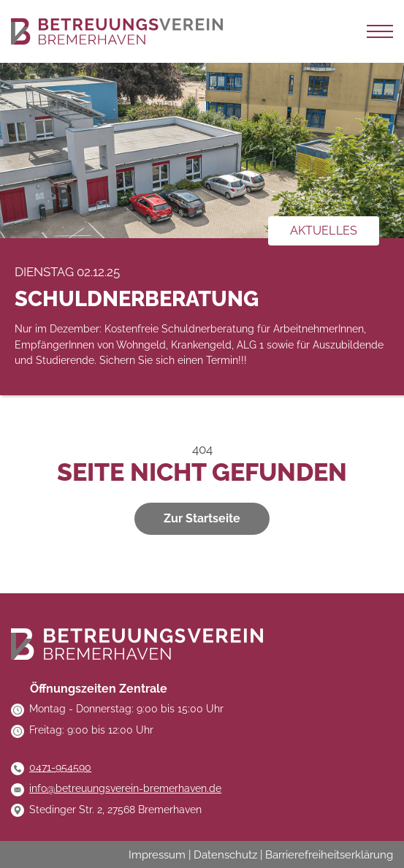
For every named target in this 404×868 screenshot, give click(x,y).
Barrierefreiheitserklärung (329, 854)
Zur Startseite (202, 518)
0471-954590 (60, 767)
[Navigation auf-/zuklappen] (380, 31)
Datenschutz (225, 854)
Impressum (157, 854)
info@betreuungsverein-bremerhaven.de (125, 788)
